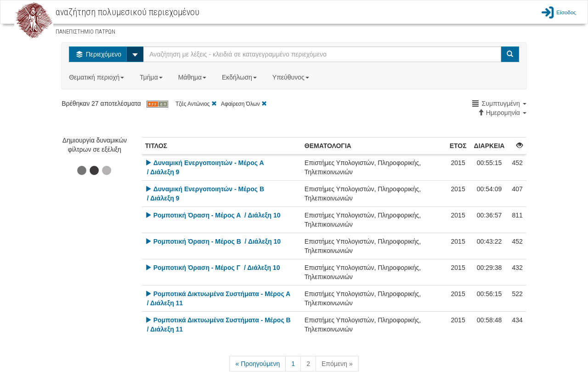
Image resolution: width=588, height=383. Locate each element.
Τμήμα (152, 77)
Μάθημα (193, 77)
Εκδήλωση (240, 77)
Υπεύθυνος (292, 77)
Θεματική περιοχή (97, 77)
